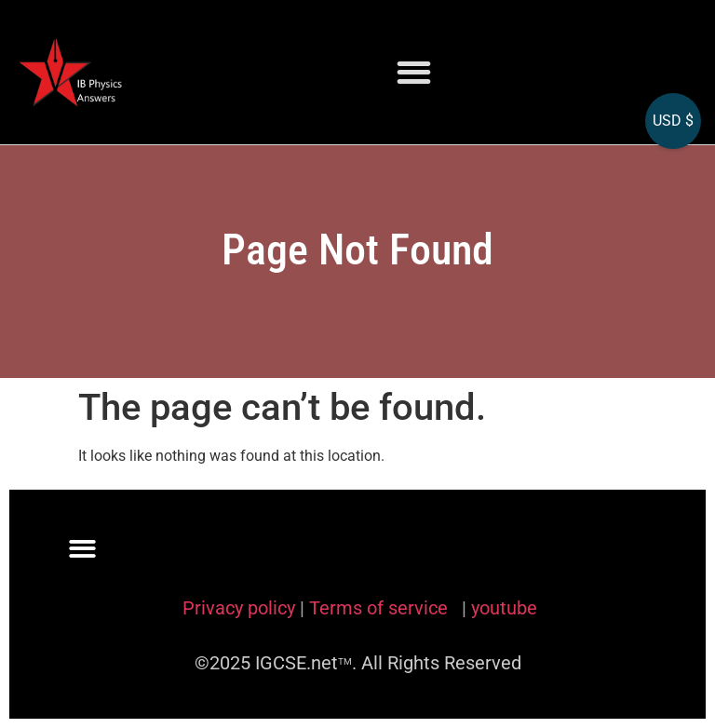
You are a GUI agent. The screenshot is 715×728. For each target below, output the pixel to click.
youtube (504, 608)
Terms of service (381, 608)
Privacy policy (239, 608)
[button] (414, 72)
